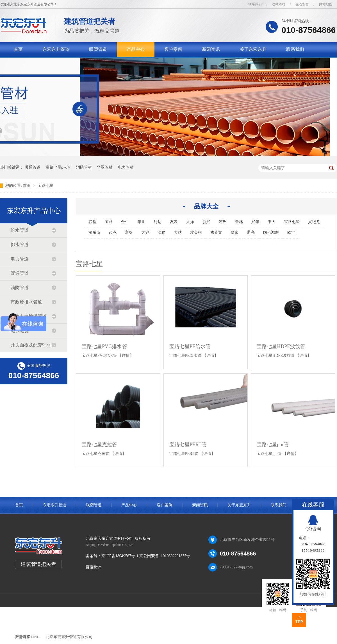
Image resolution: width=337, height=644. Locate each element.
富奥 (129, 233)
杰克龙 (216, 233)
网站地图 (326, 4)
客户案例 (173, 49)
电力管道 (20, 259)
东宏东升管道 (56, 49)
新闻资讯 (211, 49)
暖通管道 (33, 167)
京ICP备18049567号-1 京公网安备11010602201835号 (146, 556)
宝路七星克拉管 (99, 445)
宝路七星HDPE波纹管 (281, 346)
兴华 (255, 222)
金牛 (125, 222)
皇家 (234, 233)
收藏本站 (279, 4)
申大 (272, 222)
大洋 (190, 222)
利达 (158, 222)
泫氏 (223, 222)
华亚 (141, 222)
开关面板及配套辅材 (31, 345)
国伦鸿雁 (271, 233)
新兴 (206, 222)
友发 (174, 222)
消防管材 (84, 167)
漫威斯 (94, 233)
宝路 (109, 222)
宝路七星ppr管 (273, 445)
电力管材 (126, 167)
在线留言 (302, 4)
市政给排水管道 (26, 302)
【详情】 (126, 356)
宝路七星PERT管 (188, 445)
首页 (18, 49)
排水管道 (20, 245)
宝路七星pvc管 (58, 167)
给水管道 (20, 230)
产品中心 (136, 49)
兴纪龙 (314, 222)
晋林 (239, 222)
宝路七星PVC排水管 (104, 346)
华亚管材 (105, 167)
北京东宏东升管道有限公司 (69, 637)
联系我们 (255, 4)
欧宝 (291, 233)
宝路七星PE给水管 (190, 346)
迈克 (113, 233)
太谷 (145, 233)
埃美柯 (196, 233)
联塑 (92, 222)
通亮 (251, 233)
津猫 (161, 233)
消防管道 (20, 288)
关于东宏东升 (253, 49)
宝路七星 (45, 186)
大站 (178, 233)
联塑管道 (98, 49)
